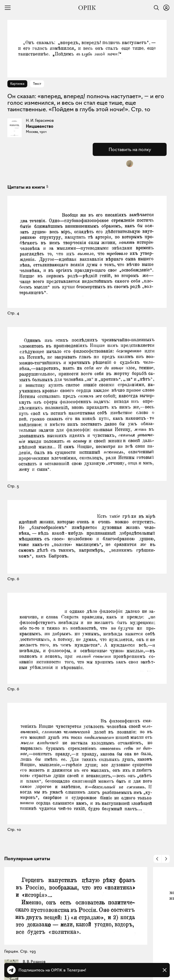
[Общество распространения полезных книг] (87, 8)
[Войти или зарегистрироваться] (166, 8)
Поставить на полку (130, 149)
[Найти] (155, 8)
